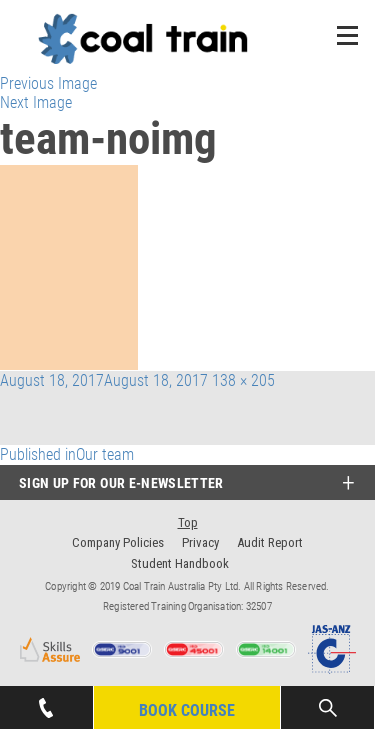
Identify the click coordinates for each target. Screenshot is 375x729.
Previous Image (48, 83)
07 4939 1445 (46, 702)
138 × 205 (243, 380)
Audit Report (270, 542)
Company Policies (118, 542)
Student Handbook (180, 563)
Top (188, 522)
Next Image (36, 102)
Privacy (200, 542)
